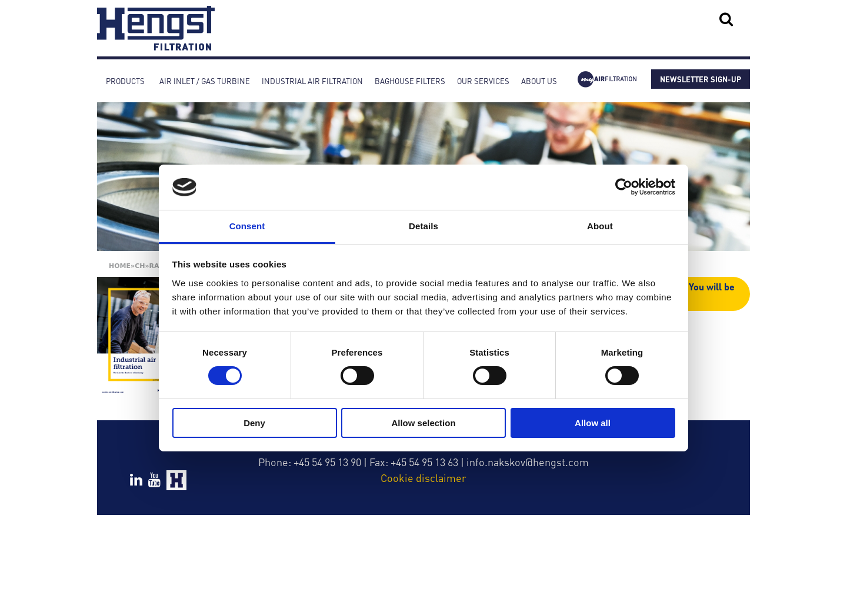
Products (125, 81)
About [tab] (600, 226)
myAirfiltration (607, 81)
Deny (254, 423)
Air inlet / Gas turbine (205, 81)
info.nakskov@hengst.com (528, 462)
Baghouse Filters (410, 81)
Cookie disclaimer (423, 478)
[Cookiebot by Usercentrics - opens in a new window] (624, 187)
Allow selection (423, 423)
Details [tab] (423, 226)
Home (120, 266)
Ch (140, 266)
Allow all (593, 423)
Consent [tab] (247, 226)
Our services (483, 81)
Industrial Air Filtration (312, 81)
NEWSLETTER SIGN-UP (701, 79)
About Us (539, 81)
